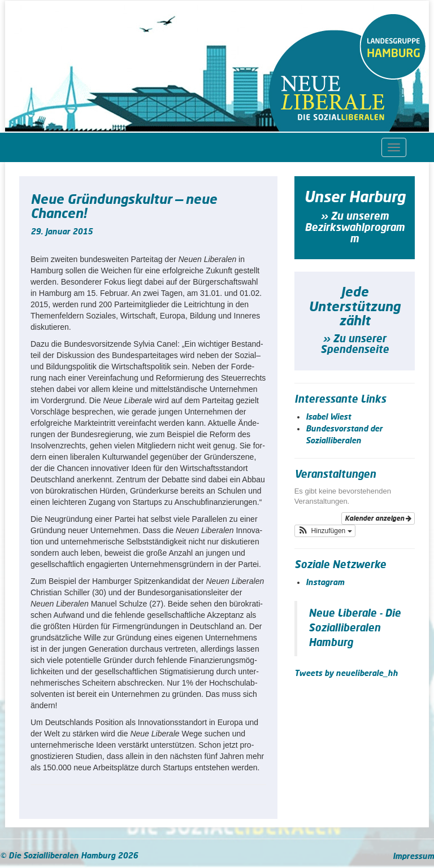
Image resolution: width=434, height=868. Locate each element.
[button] (325, 531)
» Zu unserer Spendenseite (355, 345)
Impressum (413, 857)
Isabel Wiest (328, 417)
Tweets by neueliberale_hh (346, 674)
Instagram (325, 583)
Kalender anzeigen (378, 518)
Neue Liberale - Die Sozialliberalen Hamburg (355, 629)
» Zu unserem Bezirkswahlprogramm (355, 228)
